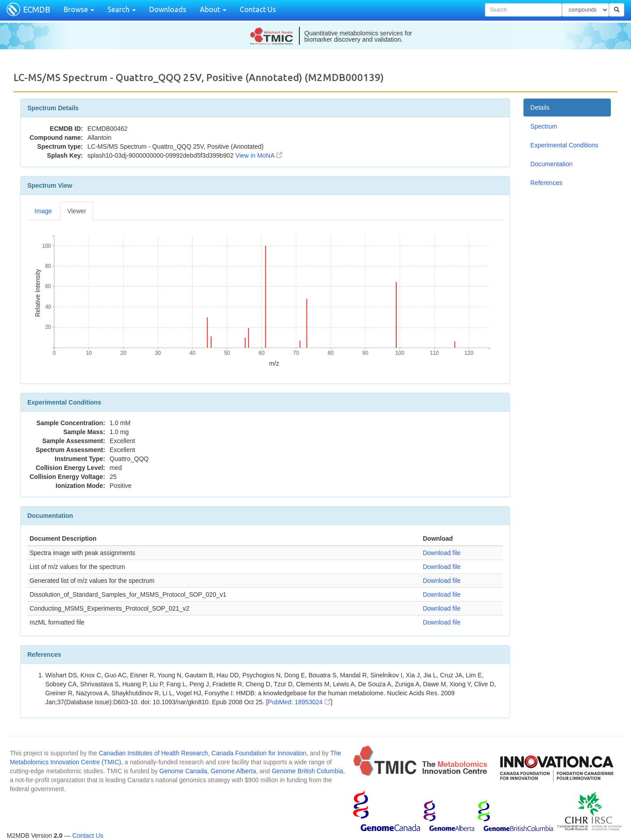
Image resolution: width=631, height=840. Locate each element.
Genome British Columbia (307, 771)
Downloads (168, 9)
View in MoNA (259, 155)
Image (43, 211)
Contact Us (258, 9)
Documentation (551, 164)
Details (540, 108)
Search (122, 9)
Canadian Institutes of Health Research (153, 753)
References (546, 183)
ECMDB (37, 9)
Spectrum (544, 126)
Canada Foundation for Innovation (259, 753)
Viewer (77, 211)
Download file (441, 553)
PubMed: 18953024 (299, 702)
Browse (79, 9)
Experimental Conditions (564, 145)
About (213, 9)
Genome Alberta (233, 771)
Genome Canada (184, 771)
